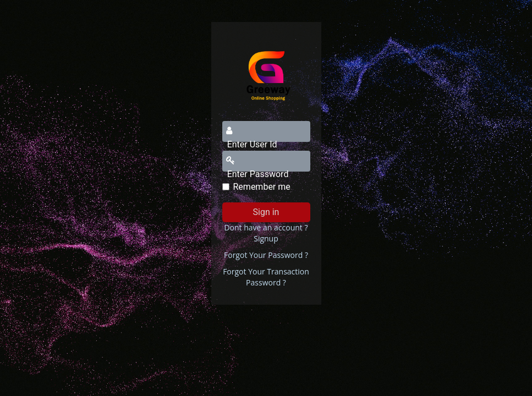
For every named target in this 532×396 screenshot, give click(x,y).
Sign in (266, 212)
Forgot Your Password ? (266, 255)
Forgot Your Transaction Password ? (266, 277)
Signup (266, 238)
